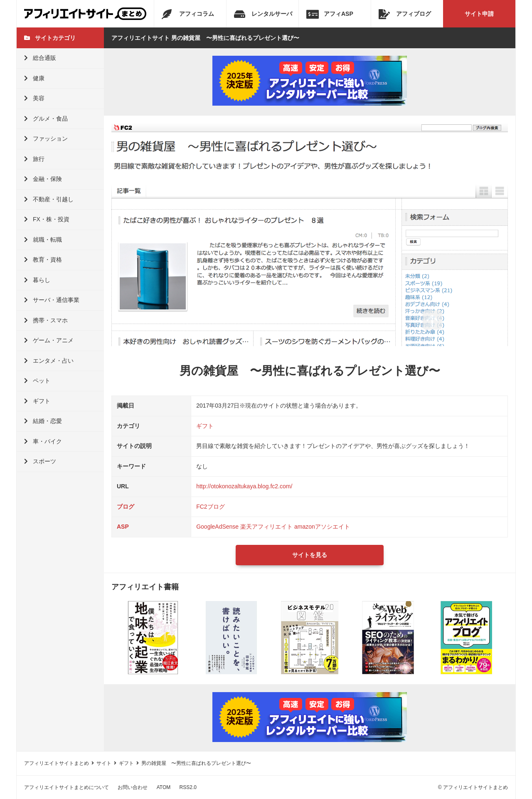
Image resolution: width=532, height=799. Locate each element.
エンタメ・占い (49, 361)
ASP (123, 527)
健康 (34, 78)
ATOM (164, 787)
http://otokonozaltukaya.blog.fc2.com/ (244, 486)
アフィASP (330, 14)
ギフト (37, 401)
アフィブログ (405, 14)
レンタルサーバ (263, 14)
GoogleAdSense (217, 527)
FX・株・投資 (47, 219)
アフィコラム (188, 14)
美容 (34, 98)
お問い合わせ (133, 787)
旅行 (34, 159)
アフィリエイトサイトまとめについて (66, 787)
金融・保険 (43, 179)
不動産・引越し (49, 199)
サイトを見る (310, 555)
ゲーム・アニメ (49, 340)
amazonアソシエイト (322, 527)
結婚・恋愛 (43, 421)
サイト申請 (479, 14)
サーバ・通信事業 (52, 300)
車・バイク (43, 441)
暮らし (37, 280)
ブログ (126, 507)
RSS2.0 (188, 787)
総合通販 (40, 58)
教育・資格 (43, 260)
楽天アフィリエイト (266, 527)
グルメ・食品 (46, 119)
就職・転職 (43, 240)
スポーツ (40, 461)
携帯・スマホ (46, 320)
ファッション (46, 139)
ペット (37, 381)
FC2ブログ (210, 507)
